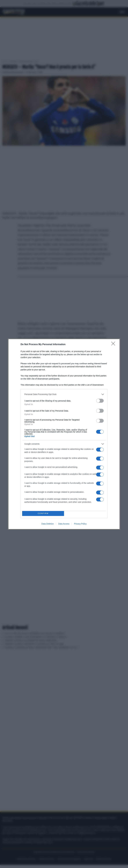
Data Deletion (48, 524)
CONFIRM (43, 513)
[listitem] (64, 394)
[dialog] (64, 434)
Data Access (64, 524)
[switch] (100, 401)
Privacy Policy (80, 524)
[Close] (114, 345)
